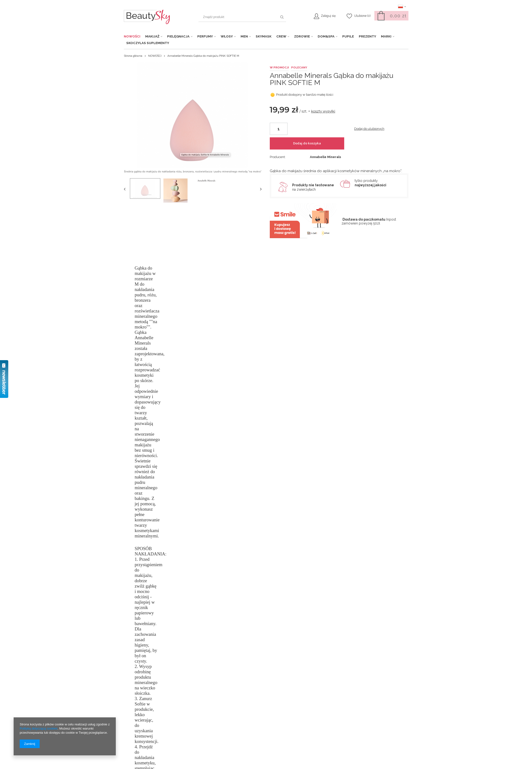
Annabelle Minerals (325, 104)
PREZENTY (367, 36)
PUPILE (348, 36)
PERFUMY (205, 36)
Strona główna (133, 56)
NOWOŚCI (132, 36)
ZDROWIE (302, 36)
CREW (281, 36)
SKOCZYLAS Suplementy (148, 43)
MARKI (386, 36)
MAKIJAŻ (152, 36)
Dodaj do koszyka (321, 147)
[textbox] (242, 17)
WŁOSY (227, 36)
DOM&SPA (326, 36)
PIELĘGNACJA (178, 36)
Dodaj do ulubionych (369, 147)
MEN (244, 36)
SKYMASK (264, 36)
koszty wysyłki (323, 130)
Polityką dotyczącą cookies (39, 728)
